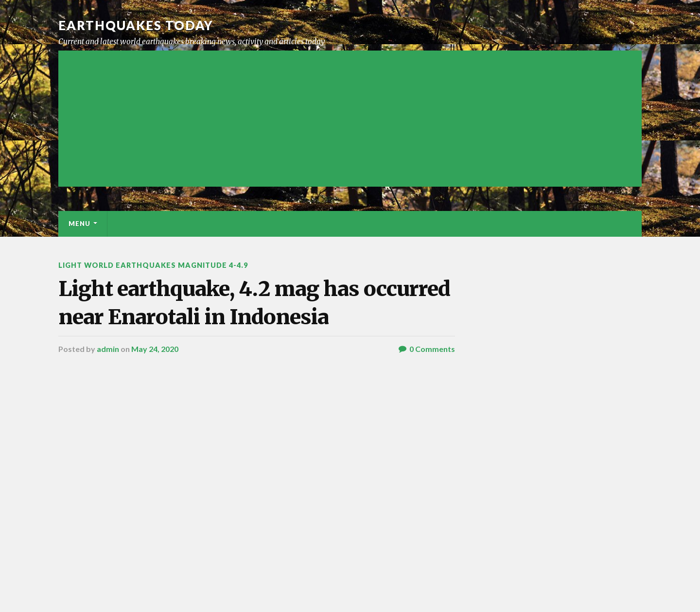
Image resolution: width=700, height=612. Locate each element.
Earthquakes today (136, 25)
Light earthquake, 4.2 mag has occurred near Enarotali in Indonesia (254, 303)
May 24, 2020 (155, 349)
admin (108, 349)
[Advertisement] (350, 119)
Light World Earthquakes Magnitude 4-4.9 (153, 265)
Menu (79, 224)
